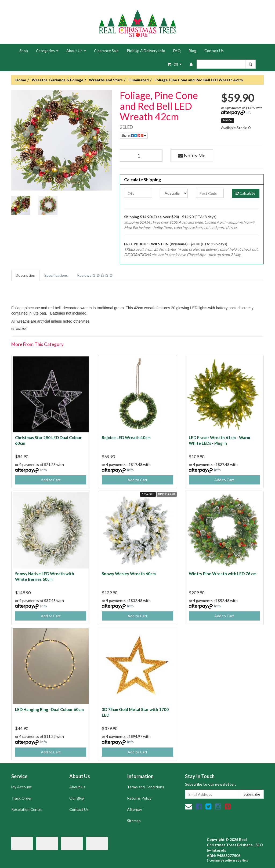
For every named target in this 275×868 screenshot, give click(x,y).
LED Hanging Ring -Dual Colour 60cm (49, 709)
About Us (76, 51)
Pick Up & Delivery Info (146, 51)
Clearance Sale (106, 51)
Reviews (95, 275)
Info (249, 112)
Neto (245, 860)
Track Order (21, 798)
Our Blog (77, 798)
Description (25, 275)
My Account (21, 787)
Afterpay (135, 809)
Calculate (245, 193)
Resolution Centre (27, 809)
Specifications (56, 275)
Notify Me (192, 155)
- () (174, 64)
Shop (24, 51)
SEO (259, 845)
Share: (134, 135)
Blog (193, 51)
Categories (47, 51)
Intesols (219, 850)
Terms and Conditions (146, 787)
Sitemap (134, 821)
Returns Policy (139, 798)
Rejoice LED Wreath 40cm (126, 437)
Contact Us (214, 51)
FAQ (177, 51)
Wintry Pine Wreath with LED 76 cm (223, 574)
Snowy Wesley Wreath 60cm (129, 574)
